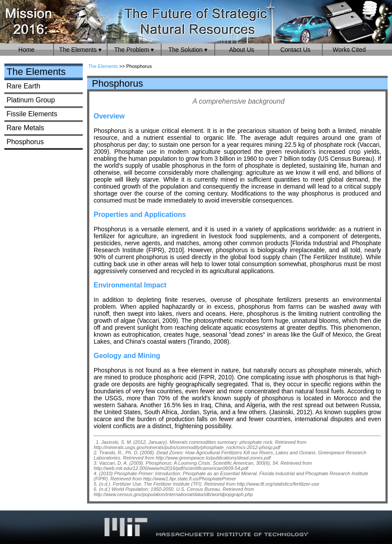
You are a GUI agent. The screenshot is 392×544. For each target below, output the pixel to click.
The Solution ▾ (188, 50)
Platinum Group (31, 100)
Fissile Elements (32, 114)
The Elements (36, 72)
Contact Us (296, 50)
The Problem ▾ (134, 50)
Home (26, 50)
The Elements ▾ (80, 50)
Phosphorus (25, 142)
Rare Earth (23, 86)
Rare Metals (25, 128)
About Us (242, 50)
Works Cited (349, 50)
